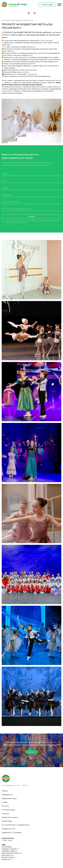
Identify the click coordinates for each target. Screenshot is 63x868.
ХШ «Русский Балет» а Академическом (15, 825)
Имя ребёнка (6, 195)
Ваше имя (5, 174)
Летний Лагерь (7, 821)
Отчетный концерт (9, 810)
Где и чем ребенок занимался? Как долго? (17, 209)
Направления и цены (9, 798)
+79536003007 (32, 74)
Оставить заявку (47, 4)
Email (4, 181)
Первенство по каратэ (10, 817)
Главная (5, 791)
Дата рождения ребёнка (10, 202)
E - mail (31, 757)
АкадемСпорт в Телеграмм (11, 832)
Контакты (5, 806)
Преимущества (7, 795)
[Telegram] (34, 13)
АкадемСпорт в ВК (8, 829)
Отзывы (5, 802)
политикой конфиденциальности (17, 222)
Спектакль (5, 814)
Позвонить (32, 752)
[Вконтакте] (29, 13)
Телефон (5, 188)
